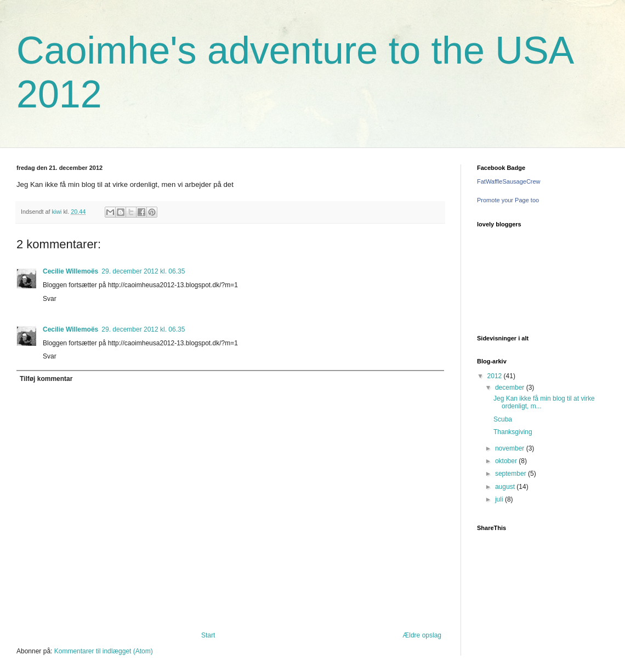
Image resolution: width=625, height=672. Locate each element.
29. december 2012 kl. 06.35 (143, 271)
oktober (507, 461)
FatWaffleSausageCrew (509, 181)
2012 (496, 376)
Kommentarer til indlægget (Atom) (104, 651)
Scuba (503, 419)
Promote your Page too (508, 200)
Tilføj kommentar (46, 379)
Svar (50, 299)
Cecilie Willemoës (70, 271)
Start (208, 635)
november (511, 448)
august (506, 487)
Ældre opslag (422, 635)
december (511, 388)
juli (500, 499)
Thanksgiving (513, 432)
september (512, 474)
